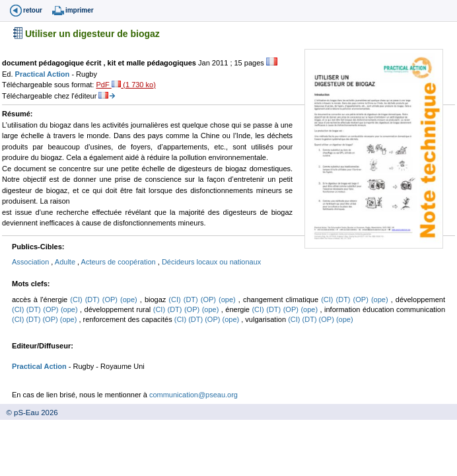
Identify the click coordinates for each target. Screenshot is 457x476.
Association (31, 262)
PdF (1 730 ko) (125, 85)
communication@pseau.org (193, 395)
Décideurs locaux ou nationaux (211, 262)
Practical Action (44, 74)
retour (33, 10)
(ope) (130, 299)
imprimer (80, 10)
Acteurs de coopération (120, 262)
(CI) (77, 299)
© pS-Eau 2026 (29, 413)
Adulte (66, 262)
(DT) (94, 299)
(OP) (111, 299)
